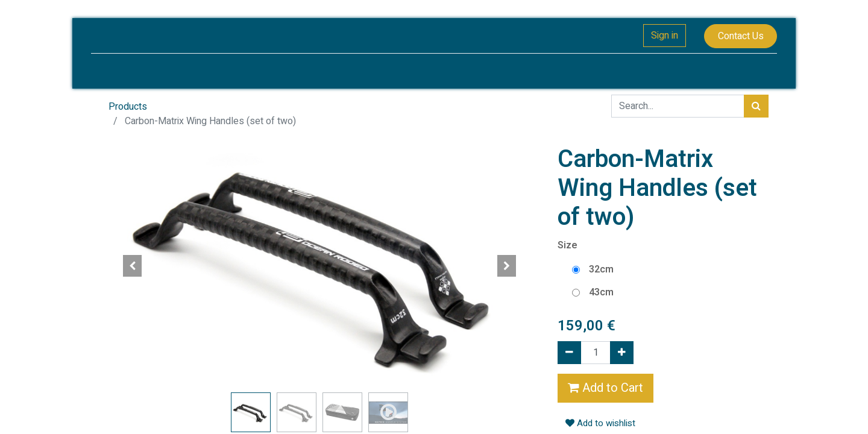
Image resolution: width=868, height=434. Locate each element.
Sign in (662, 36)
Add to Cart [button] (605, 388)
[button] (133, 266)
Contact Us (738, 36)
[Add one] (622, 353)
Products (128, 107)
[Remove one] (569, 353)
